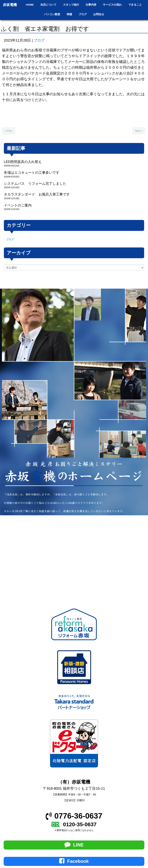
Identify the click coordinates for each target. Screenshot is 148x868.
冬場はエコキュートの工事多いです (32, 173)
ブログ (39, 40)
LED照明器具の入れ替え (23, 162)
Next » (139, 131)
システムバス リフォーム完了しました (35, 184)
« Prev (8, 131)
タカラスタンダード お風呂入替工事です (37, 194)
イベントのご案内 (18, 205)
